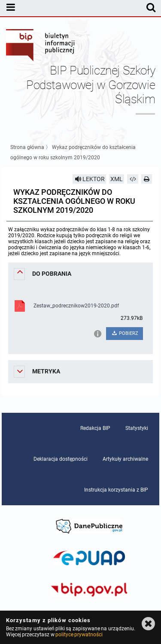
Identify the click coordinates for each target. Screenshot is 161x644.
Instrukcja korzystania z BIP (116, 490)
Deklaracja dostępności (61, 459)
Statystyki (137, 428)
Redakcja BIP (95, 428)
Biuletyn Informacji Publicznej (41, 46)
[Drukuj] (147, 179)
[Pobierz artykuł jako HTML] (133, 179)
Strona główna (27, 147)
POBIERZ (125, 333)
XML (117, 179)
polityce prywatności (79, 635)
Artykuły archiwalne (125, 459)
